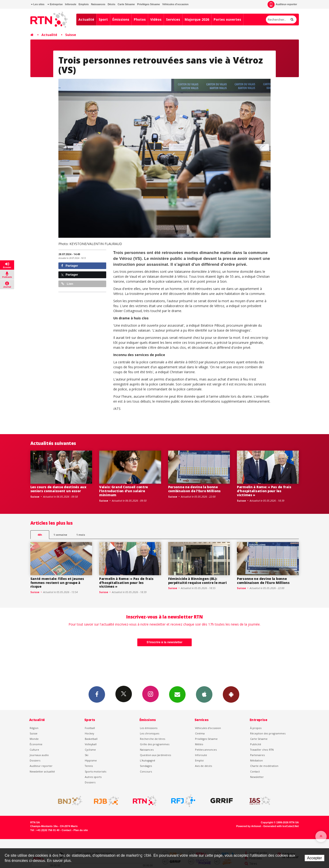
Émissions (121, 19)
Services (173, 19)
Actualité (86, 19)
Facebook (97, 694)
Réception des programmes (268, 733)
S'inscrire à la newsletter (165, 642)
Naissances (98, 4)
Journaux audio (39, 755)
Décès (111, 4)
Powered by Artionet (249, 826)
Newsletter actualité (42, 771)
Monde (34, 739)
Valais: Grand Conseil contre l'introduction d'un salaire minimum (124, 491)
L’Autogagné (148, 760)
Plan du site (81, 830)
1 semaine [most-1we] (60, 535)
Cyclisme (90, 750)
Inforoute (71, 4)
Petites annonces (206, 750)
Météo (199, 744)
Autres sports (93, 777)
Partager (70, 266)
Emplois (84, 4)
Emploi (199, 760)
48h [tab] (40, 535)
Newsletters (177, 694)
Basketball (91, 739)
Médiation (256, 760)
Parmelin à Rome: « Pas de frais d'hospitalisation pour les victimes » (264, 491)
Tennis (89, 766)
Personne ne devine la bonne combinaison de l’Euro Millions (195, 489)
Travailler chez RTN (262, 750)
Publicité (256, 744)
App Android (231, 694)
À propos (256, 728)
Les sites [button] (38, 4)
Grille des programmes (155, 744)
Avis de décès (203, 766)
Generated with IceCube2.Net (281, 826)
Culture (34, 750)
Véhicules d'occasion (175, 4)
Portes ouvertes (227, 19)
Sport (103, 19)
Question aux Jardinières (155, 755)
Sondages (146, 766)
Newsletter (257, 777)
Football (90, 728)
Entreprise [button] (55, 4)
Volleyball (91, 744)
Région (34, 728)
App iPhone (204, 694)
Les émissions (149, 728)
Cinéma (200, 733)
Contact (255, 771)
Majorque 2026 (197, 19)
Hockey (89, 733)
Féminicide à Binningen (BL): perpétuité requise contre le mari (197, 581)
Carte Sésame (126, 4)
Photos (140, 19)
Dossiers (35, 760)
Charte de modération (264, 766)
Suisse (71, 35)
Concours (146, 771)
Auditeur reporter (41, 766)
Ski (87, 755)
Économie (36, 744)
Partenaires (257, 755)
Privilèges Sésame (148, 4)
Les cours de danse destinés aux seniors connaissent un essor (58, 489)
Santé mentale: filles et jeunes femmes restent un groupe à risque (57, 583)
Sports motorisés (95, 771)
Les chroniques (150, 733)
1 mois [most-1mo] (81, 535)
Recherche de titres (152, 739)
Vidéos (156, 19)
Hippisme (91, 760)
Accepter (315, 858)
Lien (67, 284)
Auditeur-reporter (282, 4)
